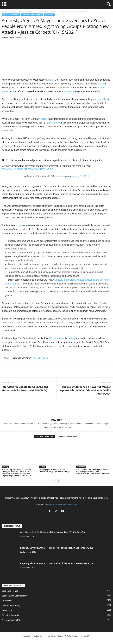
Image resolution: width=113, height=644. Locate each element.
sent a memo (53, 123)
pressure (58, 346)
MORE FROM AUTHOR (67, 436)
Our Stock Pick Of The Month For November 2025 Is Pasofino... (54, 532)
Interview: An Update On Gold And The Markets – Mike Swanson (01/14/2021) (25, 388)
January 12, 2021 (80, 176)
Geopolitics (7, 610)
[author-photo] (56, 409)
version (19, 225)
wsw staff (8, 37)
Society (5, 467)
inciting (67, 91)
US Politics (49, 15)
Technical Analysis (10, 615)
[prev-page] (55, 481)
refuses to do (15, 323)
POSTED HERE (40, 358)
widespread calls (101, 99)
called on (50, 80)
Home (4, 11)
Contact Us (86, 636)
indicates (64, 323)
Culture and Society (16, 11)
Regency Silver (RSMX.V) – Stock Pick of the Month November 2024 (56, 563)
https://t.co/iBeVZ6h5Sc (40, 169)
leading (71, 338)
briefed (43, 119)
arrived (101, 84)
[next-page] (58, 481)
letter (34, 138)
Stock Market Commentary (14, 596)
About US (26, 636)
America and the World (32, 15)
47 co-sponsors (56, 338)
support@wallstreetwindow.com (62, 505)
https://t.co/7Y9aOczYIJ (14, 169)
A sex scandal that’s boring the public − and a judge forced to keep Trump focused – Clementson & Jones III (93, 471)
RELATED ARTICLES (45, 436)
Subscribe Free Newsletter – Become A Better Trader (56, 636)
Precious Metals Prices (12, 620)
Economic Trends (10, 591)
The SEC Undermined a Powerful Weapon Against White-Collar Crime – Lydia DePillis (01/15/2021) (86, 390)
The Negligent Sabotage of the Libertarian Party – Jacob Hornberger (55, 470)
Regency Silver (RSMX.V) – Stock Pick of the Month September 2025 (57, 548)
